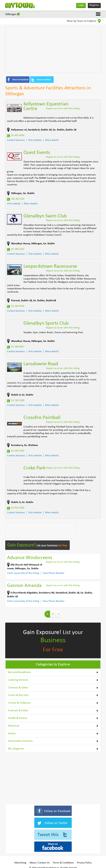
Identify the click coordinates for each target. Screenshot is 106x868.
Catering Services (18, 680)
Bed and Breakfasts (19, 672)
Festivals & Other (18, 711)
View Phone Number (54, 573)
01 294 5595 (18, 451)
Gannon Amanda (24, 586)
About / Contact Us (40, 863)
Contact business (16, 140)
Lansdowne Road (41, 364)
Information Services (20, 741)
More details (52, 140)
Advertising (20, 863)
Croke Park (34, 468)
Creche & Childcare (19, 703)
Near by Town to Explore (84, 21)
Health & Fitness (18, 718)
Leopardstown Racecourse (50, 266)
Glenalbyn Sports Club (46, 323)
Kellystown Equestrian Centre (46, 106)
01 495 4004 (18, 135)
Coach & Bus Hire (18, 695)
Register (94, 5)
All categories (16, 749)
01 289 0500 (18, 306)
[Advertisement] (53, 50)
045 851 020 (18, 199)
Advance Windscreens (30, 558)
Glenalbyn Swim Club (45, 216)
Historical (14, 726)
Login (81, 5)
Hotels (12, 734)
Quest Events (37, 153)
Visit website (35, 140)
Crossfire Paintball (42, 418)
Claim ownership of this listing (23, 573)
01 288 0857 (18, 347)
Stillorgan (11, 14)
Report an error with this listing (63, 109)
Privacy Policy (84, 863)
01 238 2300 (18, 400)
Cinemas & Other (18, 688)
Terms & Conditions (63, 863)
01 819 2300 (18, 508)
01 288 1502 (18, 249)
